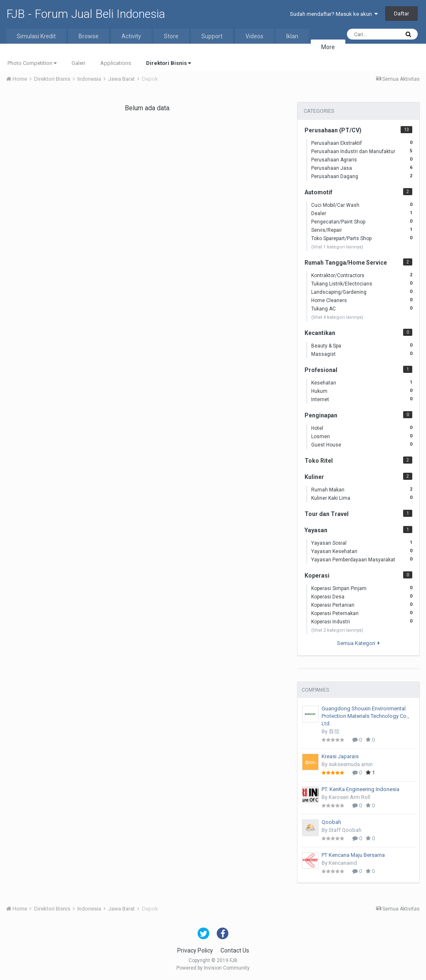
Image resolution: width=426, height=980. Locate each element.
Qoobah (331, 822)
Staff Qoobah (345, 830)
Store (171, 36)
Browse (89, 36)
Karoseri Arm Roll (349, 797)
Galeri (78, 63)
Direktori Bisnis (168, 63)
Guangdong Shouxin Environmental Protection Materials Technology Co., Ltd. (365, 716)
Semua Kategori (358, 643)
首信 (334, 731)
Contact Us (235, 950)
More (328, 47)
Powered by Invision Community (213, 968)
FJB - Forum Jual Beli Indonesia (86, 14)
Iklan (292, 36)
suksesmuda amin (351, 764)
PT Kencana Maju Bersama (353, 855)
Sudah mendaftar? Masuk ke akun (334, 14)
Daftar (401, 14)
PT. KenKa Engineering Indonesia (360, 789)
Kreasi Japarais (340, 756)
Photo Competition (32, 63)
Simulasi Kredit (36, 36)
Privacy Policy (195, 950)
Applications (116, 63)
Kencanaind (343, 863)
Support (212, 36)
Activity (131, 36)
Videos (254, 36)
